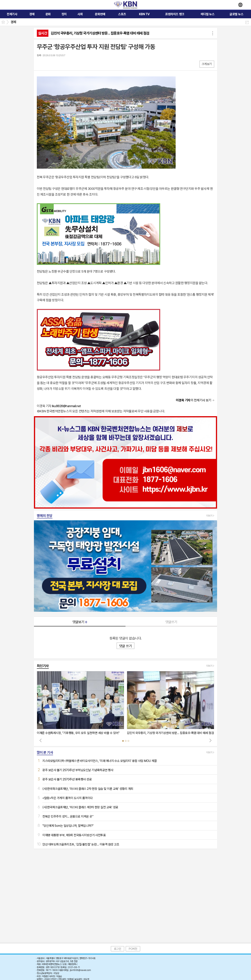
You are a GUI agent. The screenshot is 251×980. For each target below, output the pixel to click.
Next (210, 740)
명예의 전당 (45, 516)
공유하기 (247, 22)
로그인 (118, 949)
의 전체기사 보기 (194, 400)
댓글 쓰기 (125, 646)
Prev (41, 740)
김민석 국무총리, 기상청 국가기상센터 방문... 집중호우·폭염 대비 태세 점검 (100, 33)
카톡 (56, 64)
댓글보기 (80, 622)
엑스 (48, 64)
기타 (63, 64)
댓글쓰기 (171, 622)
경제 (13, 22)
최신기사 (43, 666)
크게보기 (207, 64)
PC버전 (133, 949)
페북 (40, 64)
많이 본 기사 (45, 752)
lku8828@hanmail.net (66, 406)
